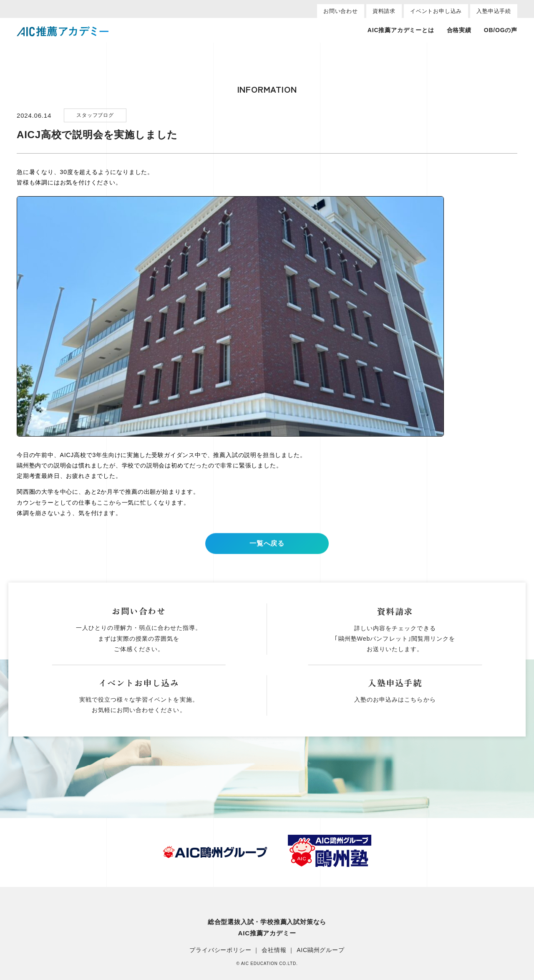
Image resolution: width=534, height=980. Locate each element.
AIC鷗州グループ (321, 950)
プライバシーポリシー (220, 950)
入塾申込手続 (494, 11)
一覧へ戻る (267, 551)
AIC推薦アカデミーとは (401, 30)
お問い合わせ (341, 11)
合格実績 (459, 30)
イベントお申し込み (436, 11)
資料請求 (384, 11)
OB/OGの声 (501, 30)
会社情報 (274, 950)
